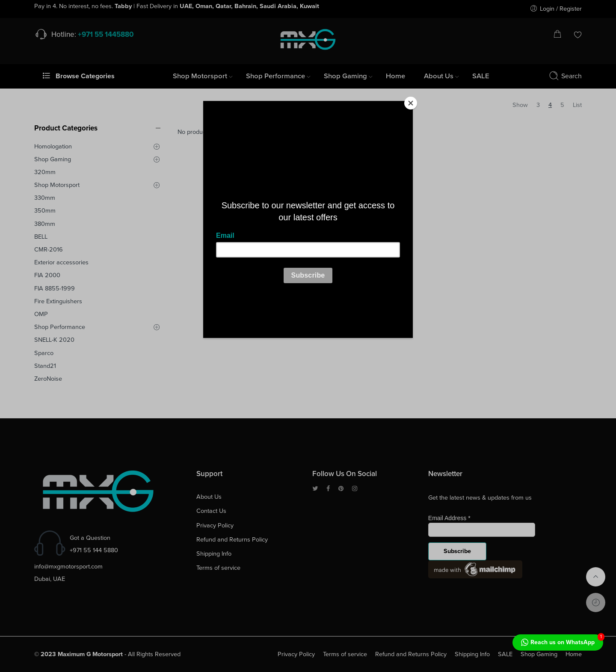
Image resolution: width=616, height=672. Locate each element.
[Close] (411, 103)
